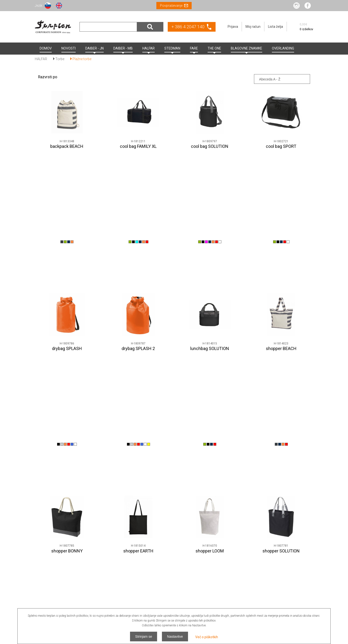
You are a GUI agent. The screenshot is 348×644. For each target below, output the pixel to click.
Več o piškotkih (207, 637)
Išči (150, 27)
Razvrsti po (48, 77)
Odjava (308, 590)
